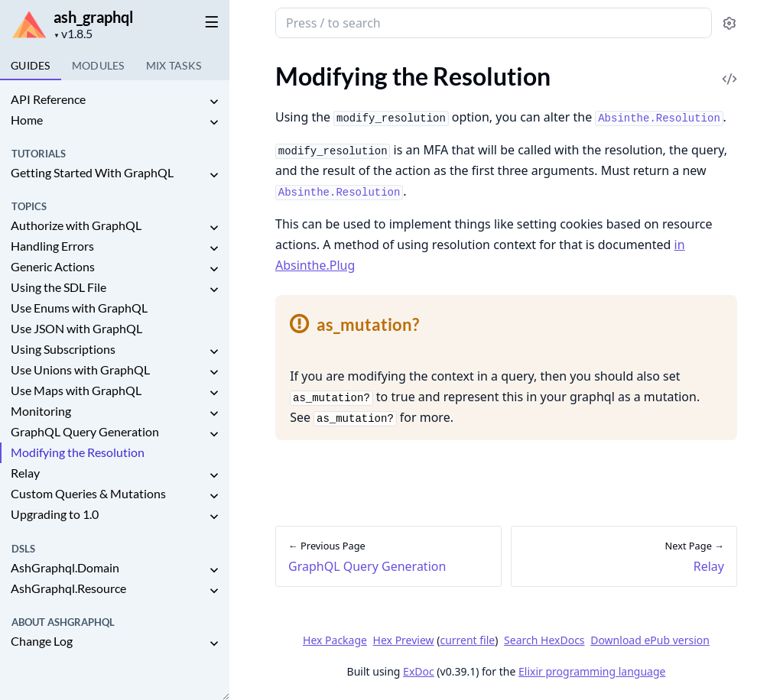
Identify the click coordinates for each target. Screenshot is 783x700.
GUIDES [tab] (31, 65)
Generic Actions (53, 266)
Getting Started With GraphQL (92, 172)
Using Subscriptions (63, 349)
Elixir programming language (592, 671)
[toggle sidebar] (209, 21)
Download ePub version (650, 640)
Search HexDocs (544, 640)
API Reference (48, 99)
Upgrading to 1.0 (55, 514)
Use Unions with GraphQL (80, 369)
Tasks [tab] (174, 65)
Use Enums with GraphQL (79, 308)
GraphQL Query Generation (85, 431)
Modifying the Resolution (78, 452)
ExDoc (419, 671)
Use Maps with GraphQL (76, 390)
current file (467, 640)
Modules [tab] (98, 65)
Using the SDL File (58, 287)
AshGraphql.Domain (65, 567)
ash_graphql (93, 17)
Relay (25, 473)
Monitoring (41, 411)
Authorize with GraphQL (76, 225)
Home (27, 120)
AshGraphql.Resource (68, 588)
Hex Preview (404, 640)
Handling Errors (52, 246)
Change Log (42, 641)
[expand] (214, 102)
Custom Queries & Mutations (88, 493)
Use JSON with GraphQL (76, 328)
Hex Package (335, 640)
